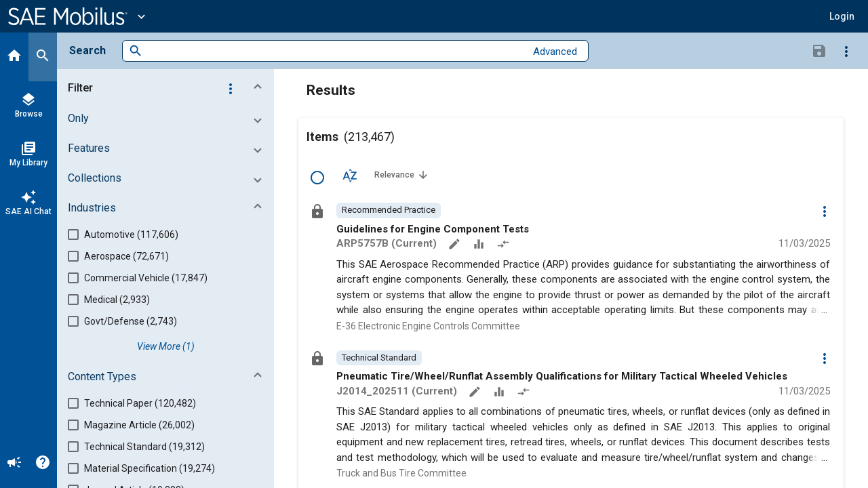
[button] (842, 16)
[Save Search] (819, 50)
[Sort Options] (350, 175)
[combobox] (334, 51)
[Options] (846, 51)
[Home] (14, 57)
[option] (389, 210)
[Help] (43, 464)
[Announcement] (14, 464)
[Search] (43, 57)
